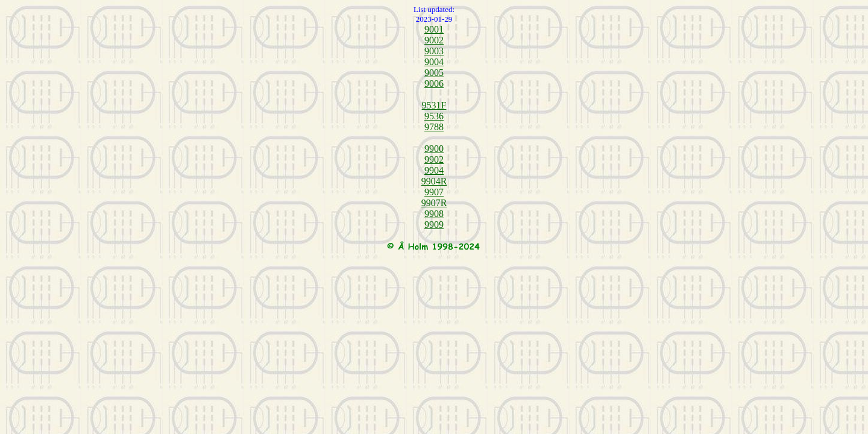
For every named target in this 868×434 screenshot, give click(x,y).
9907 (434, 192)
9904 (434, 170)
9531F (434, 105)
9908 (434, 214)
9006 (434, 83)
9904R (434, 181)
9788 (434, 127)
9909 (434, 225)
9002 (434, 40)
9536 (434, 116)
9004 (434, 62)
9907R (434, 203)
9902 (434, 159)
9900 (434, 149)
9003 (434, 51)
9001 (434, 29)
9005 (434, 73)
